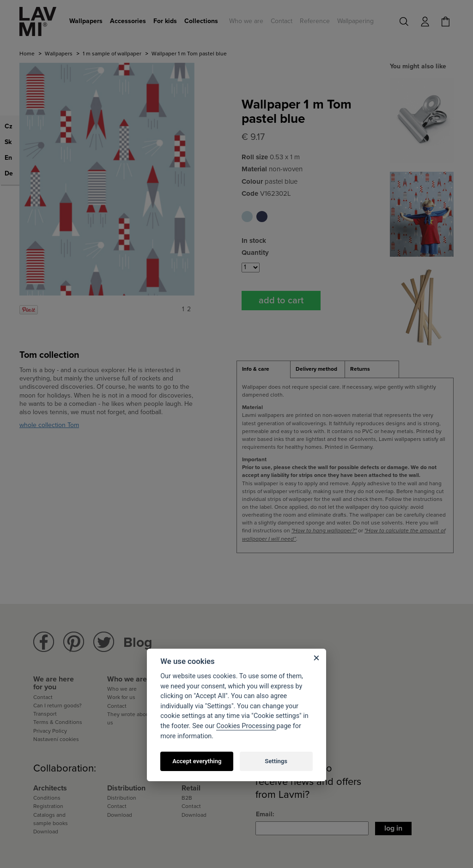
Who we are (246, 21)
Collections (201, 21)
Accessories (128, 21)
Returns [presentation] (360, 369)
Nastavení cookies (56, 739)
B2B (187, 798)
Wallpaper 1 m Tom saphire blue (262, 217)
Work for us (121, 697)
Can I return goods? (58, 705)
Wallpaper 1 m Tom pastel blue (247, 217)
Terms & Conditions (58, 722)
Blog (138, 642)
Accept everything (197, 761)
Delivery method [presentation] (316, 369)
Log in (393, 828)
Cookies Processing (246, 726)
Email (264, 814)
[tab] (264, 369)
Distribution (122, 798)
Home (27, 54)
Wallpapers (86, 21)
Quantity (255, 253)
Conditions (47, 798)
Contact (282, 21)
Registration (48, 806)
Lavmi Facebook (44, 642)
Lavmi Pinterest (74, 642)
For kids (165, 21)
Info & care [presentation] (256, 369)
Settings (276, 761)
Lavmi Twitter (104, 642)
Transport (45, 714)
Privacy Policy (50, 731)
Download (46, 832)
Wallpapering (355, 21)
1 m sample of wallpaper (112, 54)
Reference (315, 21)
